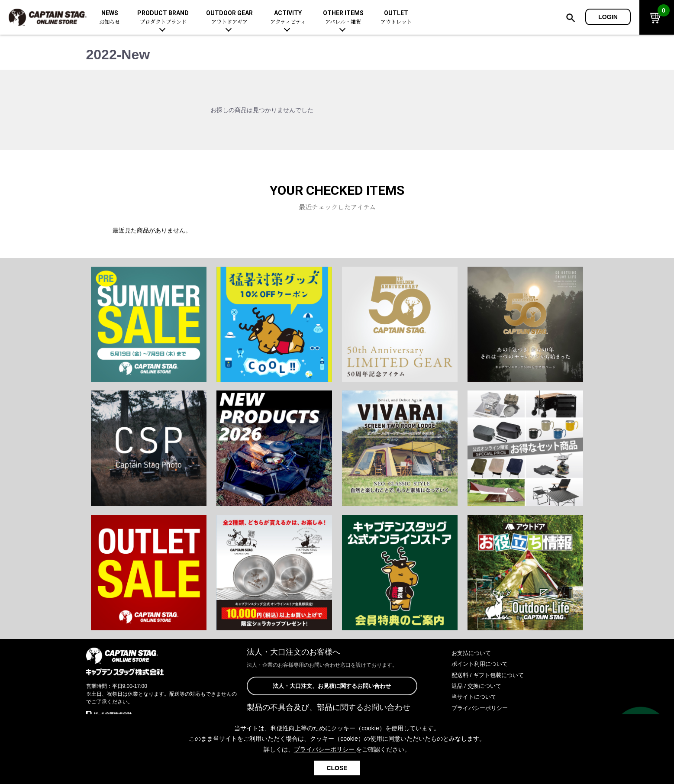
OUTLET (396, 18)
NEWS (110, 18)
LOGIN (608, 17)
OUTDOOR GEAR (229, 18)
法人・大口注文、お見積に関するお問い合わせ (332, 686)
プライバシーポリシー (482, 708)
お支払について (473, 653)
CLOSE (337, 768)
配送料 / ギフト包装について (490, 675)
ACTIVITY (288, 18)
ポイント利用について (482, 664)
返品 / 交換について (478, 686)
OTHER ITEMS (343, 18)
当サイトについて (476, 697)
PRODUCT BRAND (163, 18)
